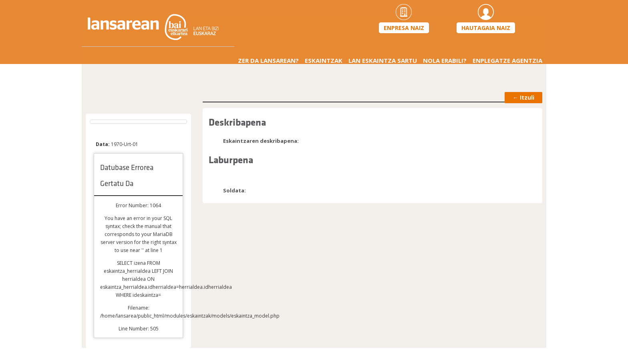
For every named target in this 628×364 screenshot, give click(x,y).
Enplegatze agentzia (507, 60)
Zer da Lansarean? (268, 60)
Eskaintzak (324, 60)
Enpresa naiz (404, 28)
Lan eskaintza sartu (383, 60)
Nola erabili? (445, 60)
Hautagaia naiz (486, 28)
